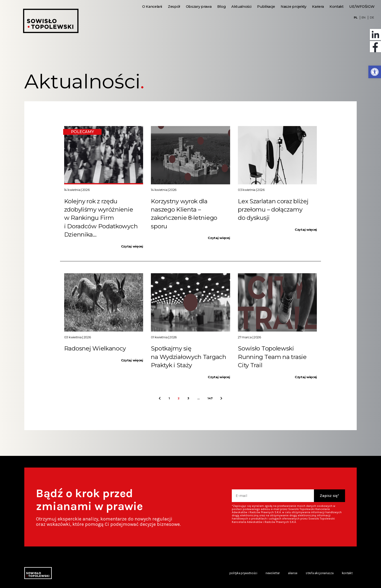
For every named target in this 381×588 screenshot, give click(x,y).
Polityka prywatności (243, 573)
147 (210, 398)
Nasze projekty (294, 7)
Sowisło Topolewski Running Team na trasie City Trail (272, 357)
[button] (375, 72)
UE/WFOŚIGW (362, 7)
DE (372, 17)
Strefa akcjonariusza (320, 573)
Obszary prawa (199, 7)
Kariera (318, 7)
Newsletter (273, 573)
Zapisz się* (329, 496)
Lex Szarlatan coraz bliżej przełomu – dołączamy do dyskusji (273, 209)
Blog (221, 7)
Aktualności (241, 7)
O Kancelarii (152, 7)
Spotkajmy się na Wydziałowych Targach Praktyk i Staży (188, 357)
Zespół (174, 7)
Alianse (293, 573)
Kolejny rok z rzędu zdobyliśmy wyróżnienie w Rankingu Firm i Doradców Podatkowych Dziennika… (101, 218)
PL (355, 17)
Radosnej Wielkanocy (95, 348)
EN (363, 17)
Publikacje (266, 7)
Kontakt (337, 7)
